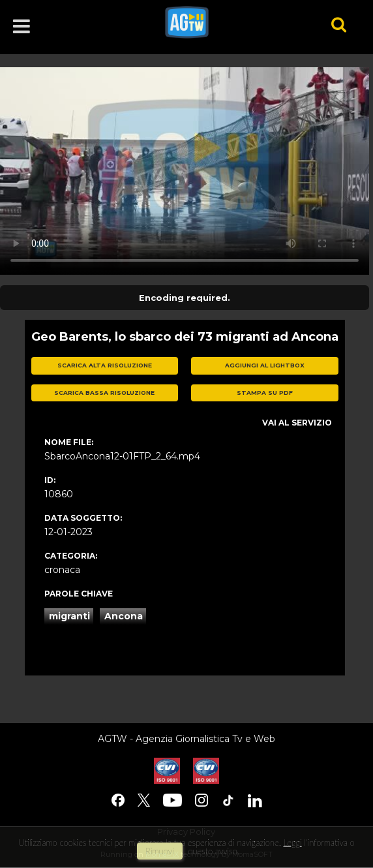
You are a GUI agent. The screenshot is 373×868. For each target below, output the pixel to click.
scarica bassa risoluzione (104, 393)
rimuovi (160, 851)
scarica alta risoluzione (105, 365)
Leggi (292, 843)
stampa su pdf (265, 393)
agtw (230, 22)
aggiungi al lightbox (265, 365)
